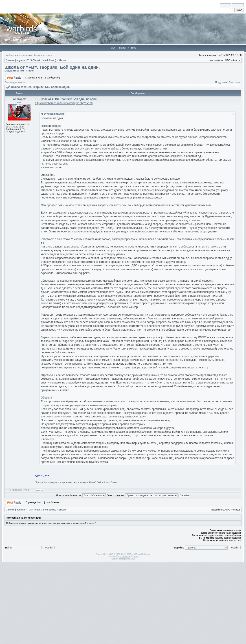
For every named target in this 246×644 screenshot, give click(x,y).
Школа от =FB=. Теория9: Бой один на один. (52, 67)
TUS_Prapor (27, 71)
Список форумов (15, 60)
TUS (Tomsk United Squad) (42, 60)
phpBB (110, 554)
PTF (136, 556)
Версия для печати (15, 82)
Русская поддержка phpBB (123, 559)
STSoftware (125, 556)
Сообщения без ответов (18, 55)
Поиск (123, 48)
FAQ (112, 48)
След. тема (235, 82)
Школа (62, 60)
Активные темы (43, 55)
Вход (133, 48)
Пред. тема (221, 82)
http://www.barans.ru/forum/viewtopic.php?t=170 (64, 103)
